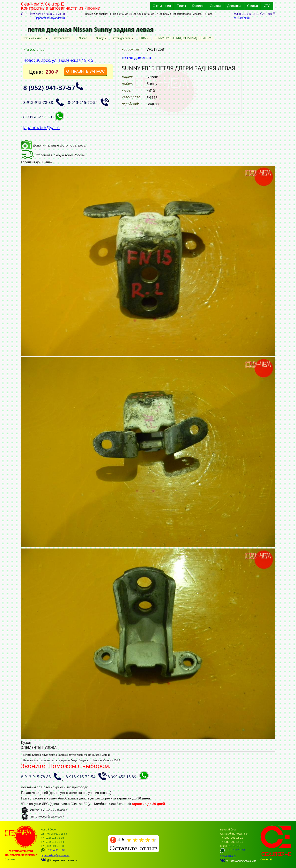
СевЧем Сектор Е (34, 38)
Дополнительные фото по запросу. (53, 145)
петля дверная (122, 38)
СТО (267, 6)
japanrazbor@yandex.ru (50, 18)
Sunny (100, 38)
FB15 (143, 38)
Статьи (253, 6)
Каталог (198, 6)
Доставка (234, 6)
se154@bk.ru (242, 18)
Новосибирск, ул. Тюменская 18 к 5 (58, 60)
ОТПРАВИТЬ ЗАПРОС (86, 71)
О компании (162, 6)
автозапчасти (62, 38)
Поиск (181, 6)
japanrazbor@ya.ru (42, 128)
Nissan (83, 38)
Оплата (216, 6)
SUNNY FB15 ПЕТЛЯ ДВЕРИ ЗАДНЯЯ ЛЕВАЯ (184, 38)
